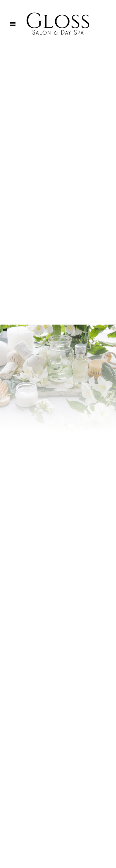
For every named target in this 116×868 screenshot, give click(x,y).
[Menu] (13, 24)
